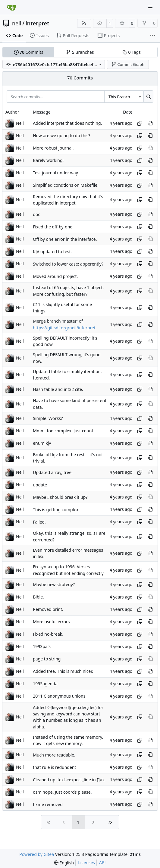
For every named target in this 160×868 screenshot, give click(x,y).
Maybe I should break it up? (60, 497)
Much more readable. (54, 755)
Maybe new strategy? (54, 584)
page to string (47, 659)
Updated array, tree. (53, 472)
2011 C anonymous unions (59, 696)
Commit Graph (128, 64)
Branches (80, 52)
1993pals (42, 646)
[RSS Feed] (84, 23)
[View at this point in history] (150, 123)
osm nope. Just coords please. (62, 792)
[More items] (153, 36)
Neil (20, 123)
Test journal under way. (56, 173)
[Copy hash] (140, 123)
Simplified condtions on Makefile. (66, 185)
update (40, 485)
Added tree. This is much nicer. (63, 671)
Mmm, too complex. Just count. (64, 431)
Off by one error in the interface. (65, 239)
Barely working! (48, 160)
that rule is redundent (54, 767)
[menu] (64, 863)
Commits (29, 52)
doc (36, 214)
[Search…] (148, 96)
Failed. (39, 522)
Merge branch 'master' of (58, 321)
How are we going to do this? (61, 136)
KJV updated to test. (52, 252)
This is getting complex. (56, 510)
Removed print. (48, 609)
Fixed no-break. (48, 634)
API (102, 862)
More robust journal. (53, 148)
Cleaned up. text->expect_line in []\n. (69, 780)
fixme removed (48, 804)
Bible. (38, 597)
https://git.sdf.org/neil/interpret (64, 328)
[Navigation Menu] (151, 7)
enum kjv (42, 443)
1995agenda (45, 684)
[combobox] (124, 96)
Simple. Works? (48, 418)
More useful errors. (52, 622)
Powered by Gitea (37, 854)
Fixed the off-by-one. (53, 227)
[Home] (11, 8)
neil (17, 23)
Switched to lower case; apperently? (68, 264)
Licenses (86, 862)
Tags (132, 52)
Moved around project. (55, 276)
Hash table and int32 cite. (58, 389)
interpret (38, 23)
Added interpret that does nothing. (67, 123)
